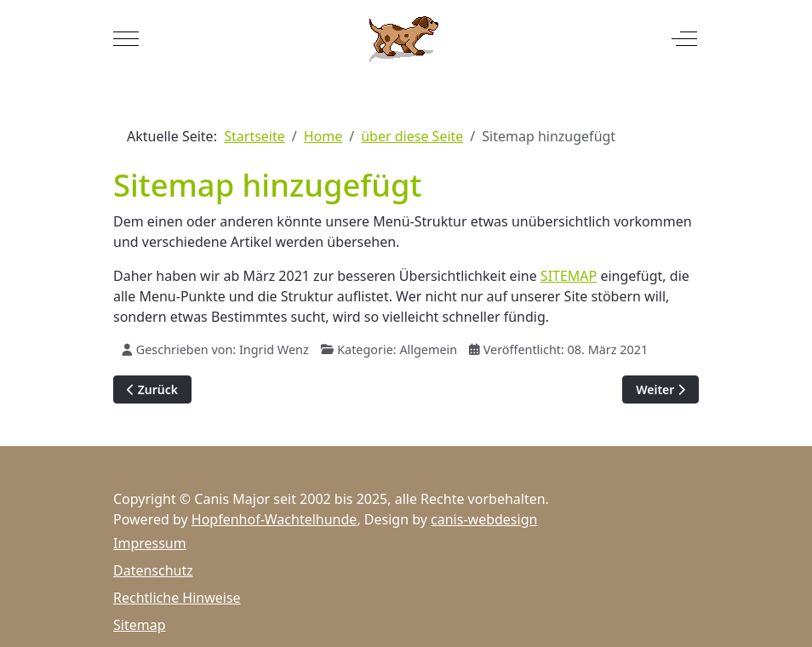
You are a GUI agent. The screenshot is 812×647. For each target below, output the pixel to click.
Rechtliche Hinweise (177, 598)
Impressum (150, 543)
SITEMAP (569, 276)
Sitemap (140, 625)
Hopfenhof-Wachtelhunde (274, 519)
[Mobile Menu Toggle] (126, 38)
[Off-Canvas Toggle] (684, 38)
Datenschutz (153, 570)
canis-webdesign (484, 519)
